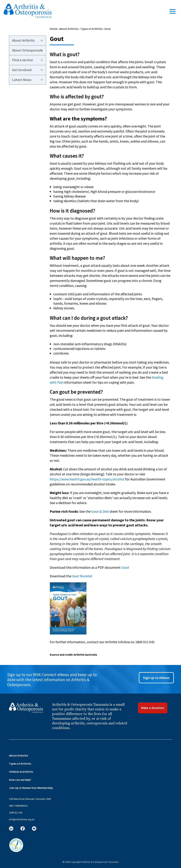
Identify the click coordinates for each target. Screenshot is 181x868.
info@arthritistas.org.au (22, 819)
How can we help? (20, 780)
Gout (125, 567)
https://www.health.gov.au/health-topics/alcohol (87, 479)
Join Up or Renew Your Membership (31, 788)
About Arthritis (69, 29)
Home (54, 29)
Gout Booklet (82, 576)
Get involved (22, 70)
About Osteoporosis (27, 50)
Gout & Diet (100, 511)
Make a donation (153, 708)
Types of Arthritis (91, 29)
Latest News (22, 80)
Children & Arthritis (21, 772)
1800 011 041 (16, 813)
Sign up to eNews (156, 678)
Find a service (22, 60)
